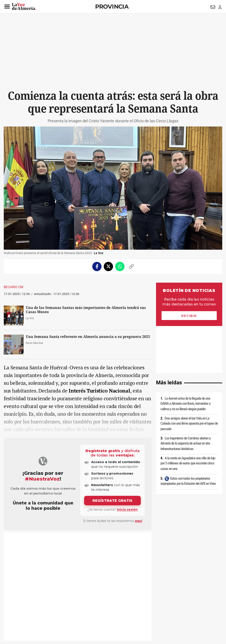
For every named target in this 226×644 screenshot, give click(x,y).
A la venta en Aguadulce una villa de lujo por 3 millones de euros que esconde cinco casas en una (188, 417)
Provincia (112, 7)
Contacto (163, 606)
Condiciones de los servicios (96, 606)
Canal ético (49, 614)
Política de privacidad (36, 606)
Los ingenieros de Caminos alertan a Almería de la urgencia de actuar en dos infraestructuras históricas (186, 397)
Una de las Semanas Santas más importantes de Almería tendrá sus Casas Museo (86, 310)
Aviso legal (12, 606)
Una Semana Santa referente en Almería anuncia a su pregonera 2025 (88, 337)
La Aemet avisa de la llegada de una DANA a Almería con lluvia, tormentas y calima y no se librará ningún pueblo (186, 357)
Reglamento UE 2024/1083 (22, 614)
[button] (7, 7)
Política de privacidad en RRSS (135, 606)
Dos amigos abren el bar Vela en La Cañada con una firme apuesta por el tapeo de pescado (189, 377)
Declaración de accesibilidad (103, 614)
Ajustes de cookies (71, 614)
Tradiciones (17, 541)
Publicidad (179, 606)
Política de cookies (64, 606)
